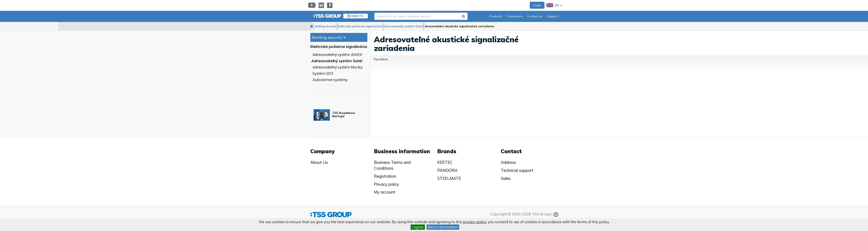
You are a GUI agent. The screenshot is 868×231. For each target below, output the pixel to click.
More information (443, 227)
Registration (385, 176)
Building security (339, 26)
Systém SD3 (323, 74)
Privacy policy (386, 184)
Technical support (517, 170)
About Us (319, 162)
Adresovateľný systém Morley (338, 67)
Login (537, 5)
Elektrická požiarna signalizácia (383, 26)
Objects (357, 16)
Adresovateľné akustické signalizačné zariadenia (499, 26)
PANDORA (447, 170)
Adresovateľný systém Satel (434, 26)
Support (553, 16)
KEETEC (445, 162)
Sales (506, 178)
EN (554, 5)
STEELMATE (449, 178)
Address (508, 162)
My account (385, 192)
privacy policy (475, 222)
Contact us (535, 16)
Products (496, 16)
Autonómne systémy (330, 80)
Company (514, 16)
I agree (418, 227)
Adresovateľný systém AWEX (337, 55)
